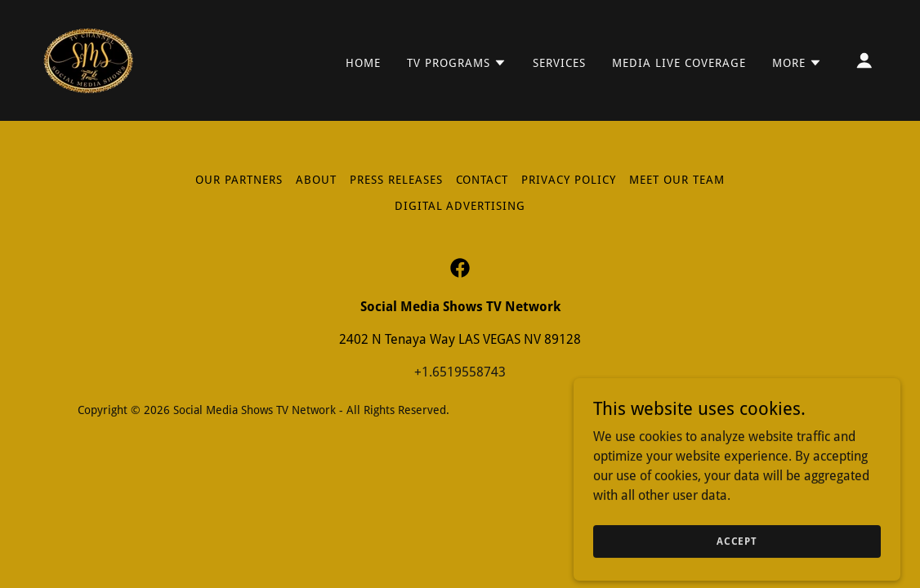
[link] (88, 59)
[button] (457, 63)
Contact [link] (482, 180)
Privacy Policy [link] (569, 180)
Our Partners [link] (239, 180)
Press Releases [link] (396, 180)
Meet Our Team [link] (677, 180)
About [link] (316, 180)
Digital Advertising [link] (460, 206)
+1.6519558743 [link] (460, 372)
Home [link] (363, 63)
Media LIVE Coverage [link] (679, 63)
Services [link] (559, 63)
